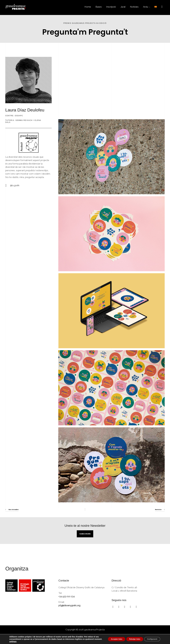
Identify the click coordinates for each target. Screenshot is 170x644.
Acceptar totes (108, 639)
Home (88, 7)
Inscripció (111, 7)
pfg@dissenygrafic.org (70, 606)
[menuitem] (156, 7)
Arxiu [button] (146, 7)
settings (41, 641)
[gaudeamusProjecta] (17, 6)
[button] (162, 7)
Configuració (150, 639)
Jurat (123, 7)
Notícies (134, 7)
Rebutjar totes (129, 639)
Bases (99, 7)
